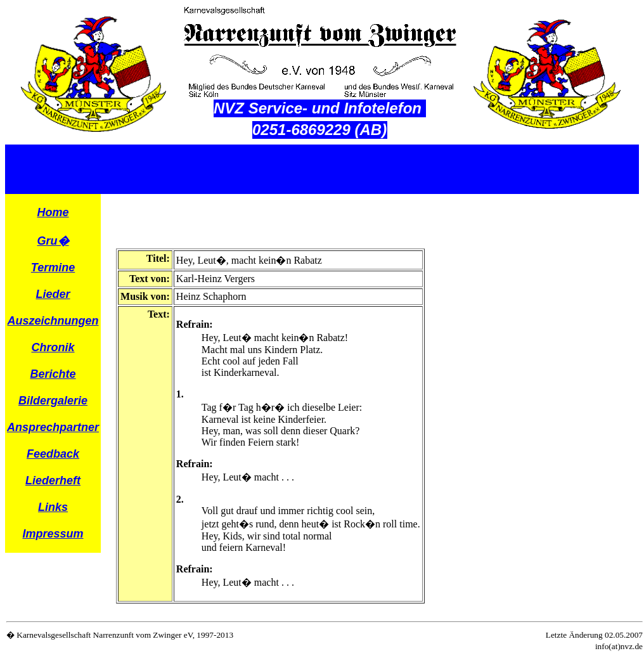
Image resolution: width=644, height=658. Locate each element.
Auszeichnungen (53, 321)
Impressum (53, 534)
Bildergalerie (53, 401)
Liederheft (53, 481)
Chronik (53, 347)
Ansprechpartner (53, 427)
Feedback (53, 454)
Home (53, 212)
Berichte (53, 374)
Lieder (53, 294)
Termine (53, 268)
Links (53, 507)
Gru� (53, 241)
